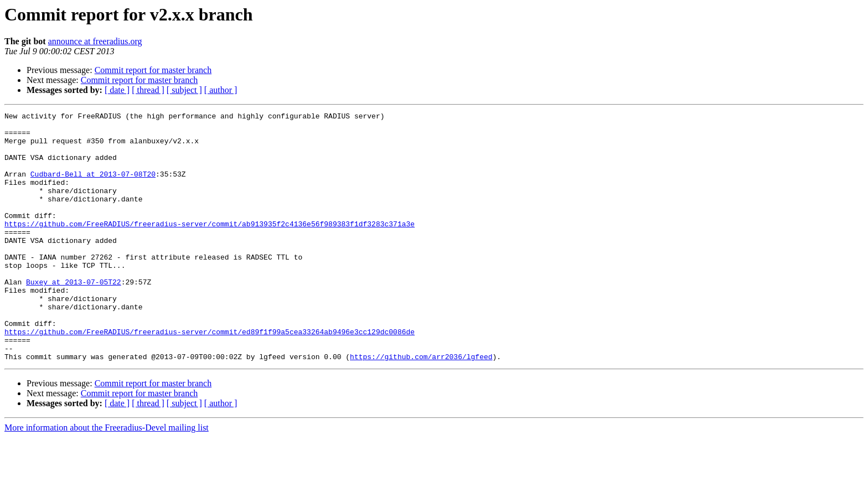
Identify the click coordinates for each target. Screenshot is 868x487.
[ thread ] (148, 90)
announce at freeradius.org (95, 41)
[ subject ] (184, 90)
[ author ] (221, 90)
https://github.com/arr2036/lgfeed (421, 406)
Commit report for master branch (153, 70)
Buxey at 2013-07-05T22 (74, 317)
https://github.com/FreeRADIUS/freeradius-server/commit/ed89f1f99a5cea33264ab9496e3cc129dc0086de (210, 376)
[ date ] (117, 90)
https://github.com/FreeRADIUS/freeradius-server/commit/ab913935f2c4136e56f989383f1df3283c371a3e (210, 247)
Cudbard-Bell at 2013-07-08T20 (93, 187)
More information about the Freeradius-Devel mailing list (107, 477)
